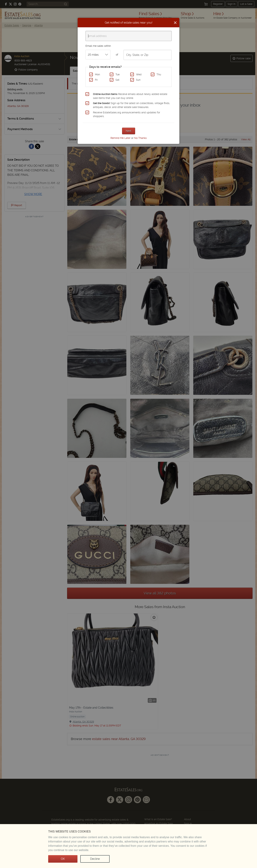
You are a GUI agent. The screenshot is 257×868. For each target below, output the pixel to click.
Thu (159, 74)
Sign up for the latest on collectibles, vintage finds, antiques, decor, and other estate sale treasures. (131, 105)
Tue (118, 74)
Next (129, 131)
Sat (117, 80)
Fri (96, 80)
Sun (138, 80)
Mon (97, 74)
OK (63, 859)
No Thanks (140, 138)
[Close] (175, 23)
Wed (139, 74)
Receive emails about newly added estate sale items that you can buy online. (130, 96)
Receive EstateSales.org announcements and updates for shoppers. (127, 114)
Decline (95, 859)
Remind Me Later (120, 138)
